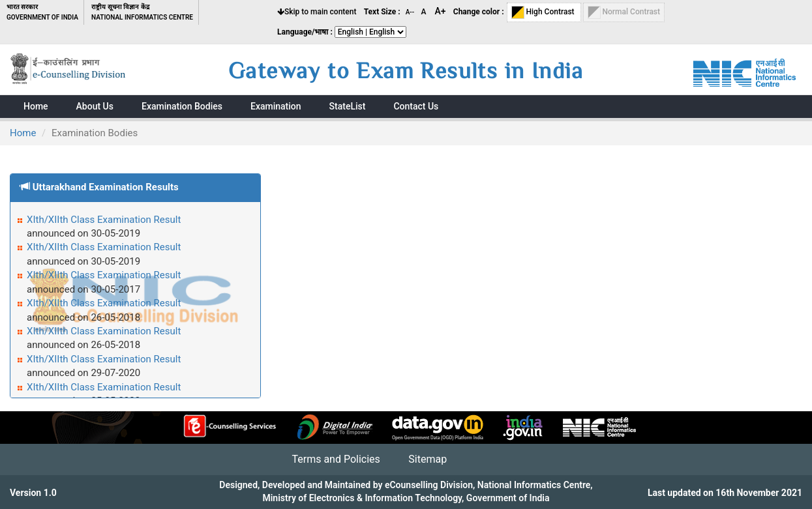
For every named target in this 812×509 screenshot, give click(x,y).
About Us (95, 106)
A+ (441, 11)
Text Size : (382, 12)
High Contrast (544, 12)
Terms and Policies (336, 459)
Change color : (479, 12)
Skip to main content (317, 12)
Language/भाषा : (305, 32)
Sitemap (428, 459)
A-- (411, 12)
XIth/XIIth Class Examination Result (104, 220)
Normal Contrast (624, 12)
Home (23, 133)
